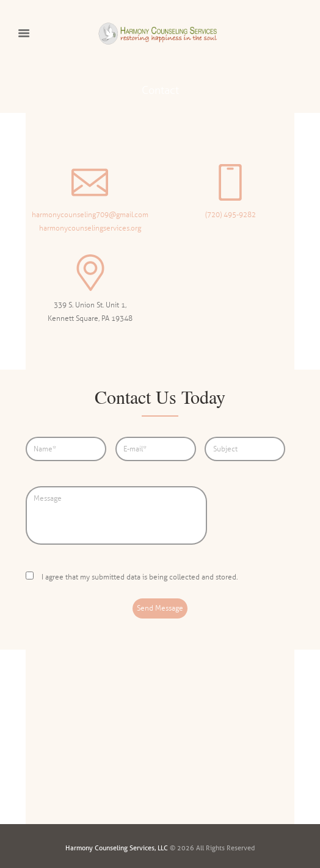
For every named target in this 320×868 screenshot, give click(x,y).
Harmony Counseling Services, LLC (117, 848)
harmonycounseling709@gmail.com (90, 215)
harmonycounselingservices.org (90, 228)
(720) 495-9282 (231, 215)
